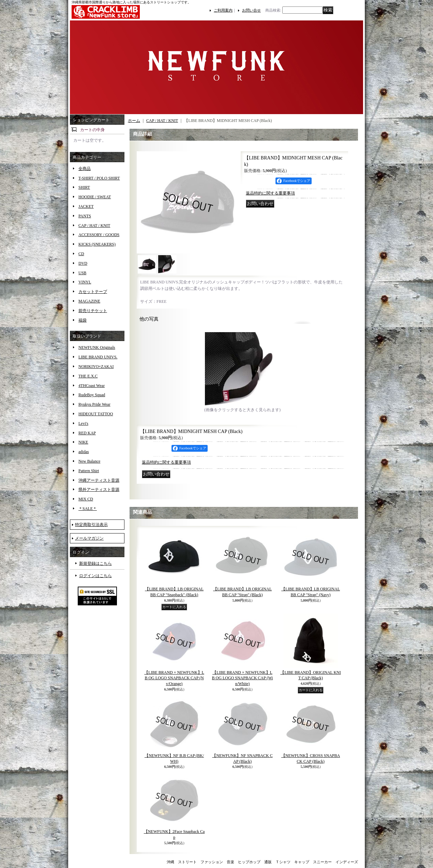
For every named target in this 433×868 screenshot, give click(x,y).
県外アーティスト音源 (99, 490)
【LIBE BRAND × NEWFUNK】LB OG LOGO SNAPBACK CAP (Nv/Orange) (174, 678)
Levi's (83, 423)
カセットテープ (93, 292)
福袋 (83, 320)
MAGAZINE (89, 301)
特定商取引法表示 (91, 525)
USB (82, 273)
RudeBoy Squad (92, 395)
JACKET (86, 206)
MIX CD (86, 499)
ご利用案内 (223, 10)
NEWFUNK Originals (97, 347)
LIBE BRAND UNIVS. (98, 357)
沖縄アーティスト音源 (99, 480)
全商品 (85, 169)
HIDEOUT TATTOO (96, 414)
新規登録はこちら (95, 563)
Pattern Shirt (89, 471)
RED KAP (87, 433)
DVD (83, 263)
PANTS (85, 216)
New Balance (89, 461)
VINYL (85, 282)
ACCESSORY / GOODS (99, 235)
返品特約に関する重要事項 (270, 193)
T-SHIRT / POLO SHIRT (99, 178)
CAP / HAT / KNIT (94, 226)
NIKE (83, 442)
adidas (84, 452)
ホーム (134, 121)
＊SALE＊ (88, 509)
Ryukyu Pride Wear (94, 404)
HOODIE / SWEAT (95, 197)
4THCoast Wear (92, 386)
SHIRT (84, 187)
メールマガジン (89, 538)
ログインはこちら (95, 576)
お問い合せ (251, 10)
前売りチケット (93, 311)
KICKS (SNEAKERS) (97, 244)
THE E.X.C (88, 376)
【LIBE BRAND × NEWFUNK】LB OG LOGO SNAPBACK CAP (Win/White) (243, 678)
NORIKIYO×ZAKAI (96, 367)
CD (81, 254)
